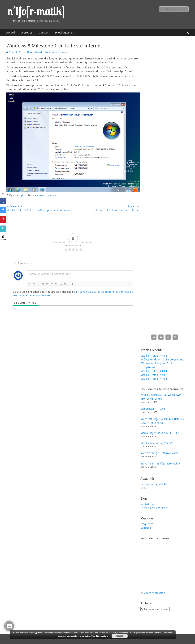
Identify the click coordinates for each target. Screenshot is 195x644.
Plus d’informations (100, 636)
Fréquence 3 (148, 524)
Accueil (11, 33)
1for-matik (32, 52)
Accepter (120, 636)
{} (69, 284)
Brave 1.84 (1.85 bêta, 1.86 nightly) (161, 464)
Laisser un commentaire (56, 52)
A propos (27, 33)
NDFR (144, 488)
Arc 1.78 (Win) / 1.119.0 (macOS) (159, 453)
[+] (74, 284)
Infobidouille (148, 504)
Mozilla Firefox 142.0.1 (154, 375)
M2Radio (146, 528)
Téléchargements (65, 33)
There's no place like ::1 (154, 508)
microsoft (41, 195)
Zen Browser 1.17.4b (153, 409)
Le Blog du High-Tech (153, 484)
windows (53, 195)
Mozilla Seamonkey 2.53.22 (157, 443)
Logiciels (23, 195)
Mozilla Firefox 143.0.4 (154, 371)
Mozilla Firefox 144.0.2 (154, 356)
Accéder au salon (155, 593)
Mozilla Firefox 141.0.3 (154, 379)
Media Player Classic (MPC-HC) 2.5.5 (162, 433)
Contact (44, 33)
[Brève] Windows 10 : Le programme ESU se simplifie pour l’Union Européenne (162, 363)
